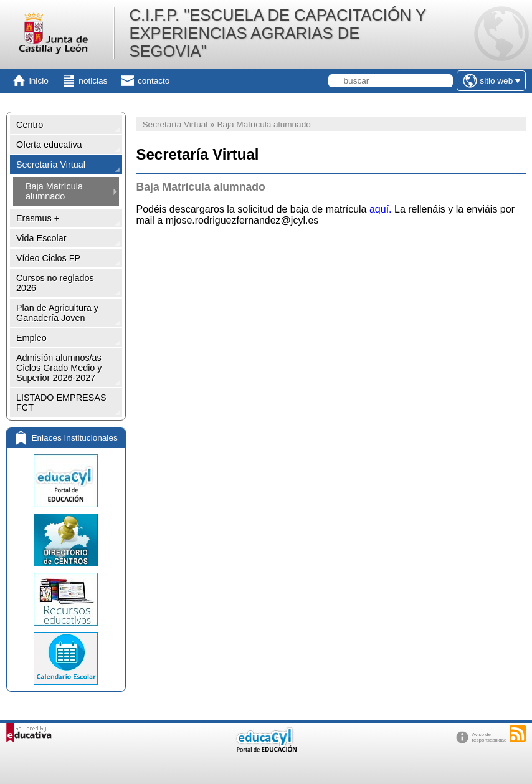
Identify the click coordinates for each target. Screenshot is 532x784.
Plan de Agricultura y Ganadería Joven (57, 313)
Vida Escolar (41, 238)
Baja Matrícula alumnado (54, 191)
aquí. (381, 209)
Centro (30, 125)
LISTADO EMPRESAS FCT (61, 403)
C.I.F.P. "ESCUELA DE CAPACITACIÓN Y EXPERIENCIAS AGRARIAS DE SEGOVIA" (277, 33)
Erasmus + (38, 218)
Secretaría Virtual (51, 165)
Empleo (31, 338)
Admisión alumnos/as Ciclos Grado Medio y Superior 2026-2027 (59, 368)
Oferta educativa (49, 145)
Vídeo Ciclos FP (48, 258)
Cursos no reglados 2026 (55, 283)
